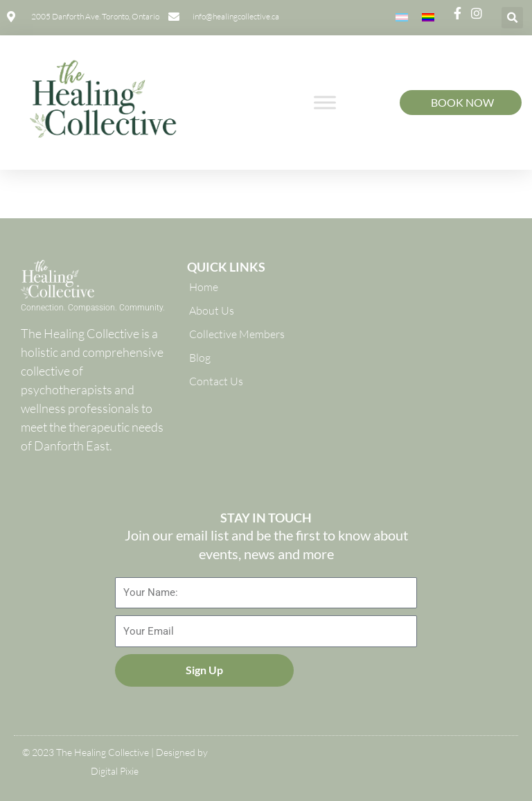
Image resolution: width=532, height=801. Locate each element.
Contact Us (216, 381)
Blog (200, 358)
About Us (212, 310)
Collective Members (237, 334)
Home (204, 287)
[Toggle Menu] (325, 102)
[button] (512, 18)
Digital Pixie (115, 771)
